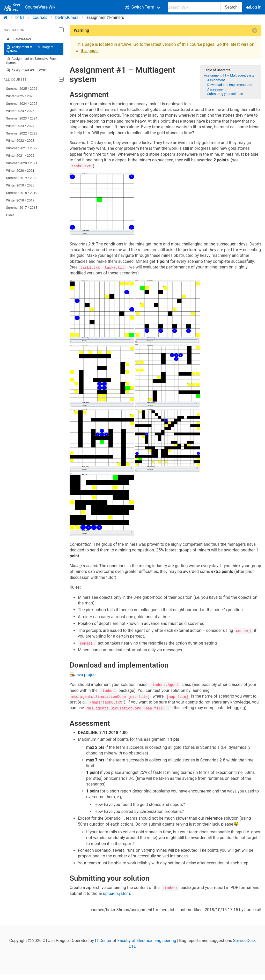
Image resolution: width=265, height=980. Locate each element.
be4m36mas (67, 17)
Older (10, 215)
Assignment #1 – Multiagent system (30, 49)
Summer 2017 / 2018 (22, 208)
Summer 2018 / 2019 (22, 193)
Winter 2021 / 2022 (20, 156)
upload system (116, 893)
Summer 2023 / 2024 (22, 118)
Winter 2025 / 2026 (20, 96)
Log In (254, 7)
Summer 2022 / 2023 (22, 133)
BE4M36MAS (19, 39)
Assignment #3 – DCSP (26, 70)
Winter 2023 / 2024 (20, 126)
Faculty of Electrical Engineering (147, 940)
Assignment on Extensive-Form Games (32, 61)
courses (40, 17)
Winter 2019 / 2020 (20, 185)
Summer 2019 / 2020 (22, 178)
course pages (202, 44)
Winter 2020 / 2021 (20, 171)
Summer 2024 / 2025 (22, 104)
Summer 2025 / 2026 (22, 89)
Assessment (216, 89)
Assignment (216, 80)
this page (89, 51)
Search (231, 7)
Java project (86, 674)
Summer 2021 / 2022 (22, 148)
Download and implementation (230, 85)
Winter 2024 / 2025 (20, 111)
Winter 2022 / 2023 (20, 141)
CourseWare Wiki (30, 7)
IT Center (103, 940)
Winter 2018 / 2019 (20, 200)
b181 (20, 17)
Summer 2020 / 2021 (22, 163)
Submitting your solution (225, 94)
